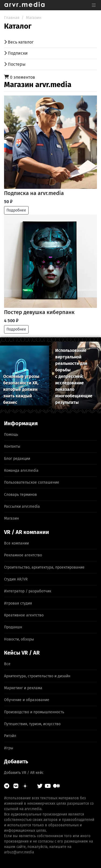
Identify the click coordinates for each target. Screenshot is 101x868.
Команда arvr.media (21, 471)
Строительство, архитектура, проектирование (44, 567)
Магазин (34, 18)
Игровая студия (18, 603)
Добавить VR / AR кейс (24, 773)
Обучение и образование (27, 700)
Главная (12, 18)
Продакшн (13, 627)
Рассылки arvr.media (22, 506)
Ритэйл (10, 736)
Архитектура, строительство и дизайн (37, 676)
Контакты (12, 446)
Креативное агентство (24, 615)
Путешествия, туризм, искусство (32, 724)
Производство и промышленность (34, 712)
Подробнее (16, 210)
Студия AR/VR (16, 579)
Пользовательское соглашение (32, 482)
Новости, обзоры (19, 639)
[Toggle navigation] (94, 5)
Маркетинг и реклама (23, 688)
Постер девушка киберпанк (39, 312)
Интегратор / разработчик (28, 591)
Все (7, 664)
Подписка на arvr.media (34, 193)
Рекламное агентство (23, 555)
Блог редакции (17, 459)
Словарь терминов (20, 495)
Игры (9, 748)
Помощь (11, 435)
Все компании (16, 543)
